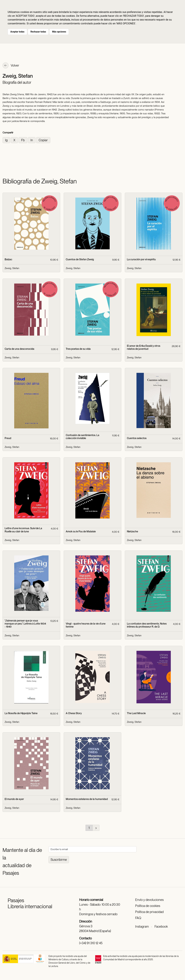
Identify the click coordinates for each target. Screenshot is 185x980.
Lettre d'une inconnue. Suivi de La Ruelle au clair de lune (23, 530)
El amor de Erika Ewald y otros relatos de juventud (144, 347)
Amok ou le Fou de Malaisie (81, 531)
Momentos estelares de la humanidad (87, 799)
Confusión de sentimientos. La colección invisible (83, 437)
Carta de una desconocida (19, 349)
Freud (8, 438)
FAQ (138, 918)
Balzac (8, 259)
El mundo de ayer (14, 799)
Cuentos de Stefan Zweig (80, 259)
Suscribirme (59, 860)
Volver (11, 66)
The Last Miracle (136, 713)
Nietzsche (132, 531)
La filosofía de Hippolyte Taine (21, 713)
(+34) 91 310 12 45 (91, 943)
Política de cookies (148, 906)
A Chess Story (74, 713)
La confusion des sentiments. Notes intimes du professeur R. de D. (147, 625)
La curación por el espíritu (141, 259)
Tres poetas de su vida (78, 349)
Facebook (161, 927)
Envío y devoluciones (149, 900)
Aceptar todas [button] (17, 32)
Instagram (142, 927)
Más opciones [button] (59, 32)
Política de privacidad (149, 912)
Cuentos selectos (137, 438)
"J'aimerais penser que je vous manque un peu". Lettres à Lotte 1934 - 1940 (25, 624)
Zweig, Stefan (12, 268)
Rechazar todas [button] (38, 32)
